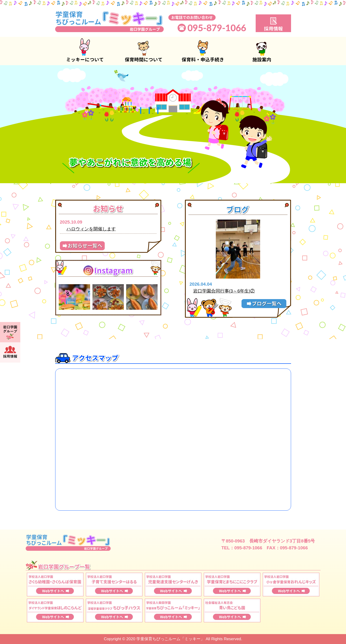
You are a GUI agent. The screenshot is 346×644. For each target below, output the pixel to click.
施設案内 (262, 51)
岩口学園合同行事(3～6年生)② (224, 291)
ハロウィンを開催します (91, 229)
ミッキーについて (85, 51)
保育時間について (144, 51)
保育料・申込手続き (203, 51)
